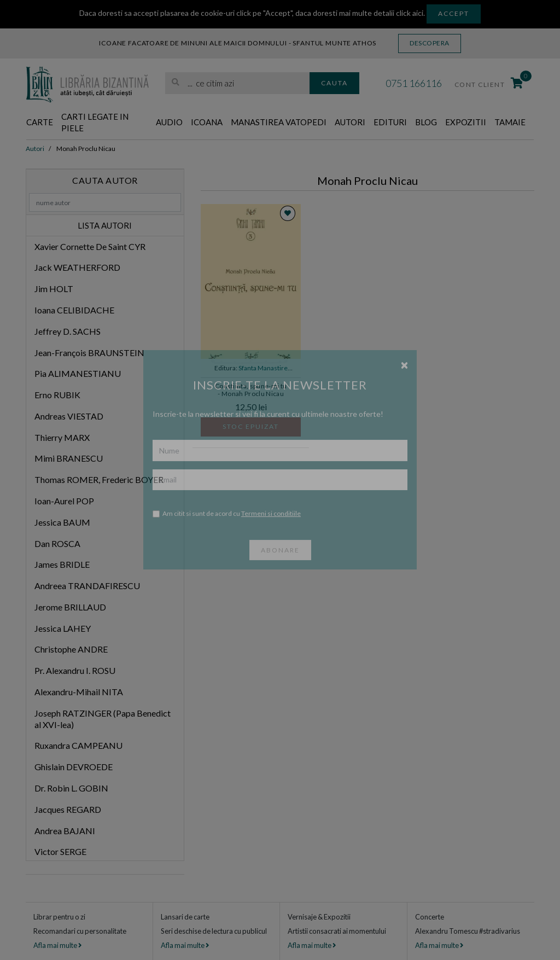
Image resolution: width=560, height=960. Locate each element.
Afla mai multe (57, 945)
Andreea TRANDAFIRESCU (87, 586)
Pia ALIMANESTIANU (78, 373)
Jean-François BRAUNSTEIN (89, 353)
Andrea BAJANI (65, 831)
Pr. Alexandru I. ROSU (75, 670)
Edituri (390, 122)
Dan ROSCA (57, 543)
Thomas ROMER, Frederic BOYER (99, 479)
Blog (426, 122)
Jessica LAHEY (63, 628)
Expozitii (466, 122)
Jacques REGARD (68, 809)
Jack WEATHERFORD (77, 267)
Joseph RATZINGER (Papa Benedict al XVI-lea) (103, 719)
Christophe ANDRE (71, 649)
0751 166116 (414, 83)
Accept (454, 13)
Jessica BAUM (62, 522)
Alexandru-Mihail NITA (79, 692)
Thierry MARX (62, 437)
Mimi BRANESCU (69, 458)
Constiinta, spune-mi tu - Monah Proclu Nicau (251, 390)
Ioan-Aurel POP (64, 501)
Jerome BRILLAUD (70, 607)
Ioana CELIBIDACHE (74, 310)
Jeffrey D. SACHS (68, 331)
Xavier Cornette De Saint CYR (90, 246)
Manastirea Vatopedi (279, 122)
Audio (169, 122)
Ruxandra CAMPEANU (78, 745)
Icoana (207, 122)
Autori (350, 122)
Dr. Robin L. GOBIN (71, 788)
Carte (40, 122)
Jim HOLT (54, 289)
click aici (410, 13)
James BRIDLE (62, 564)
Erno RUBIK (57, 395)
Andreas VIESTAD (69, 416)
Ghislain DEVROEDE (74, 767)
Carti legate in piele (95, 122)
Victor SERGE (60, 851)
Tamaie (510, 122)
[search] (237, 83)
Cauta (334, 83)
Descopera (430, 43)
